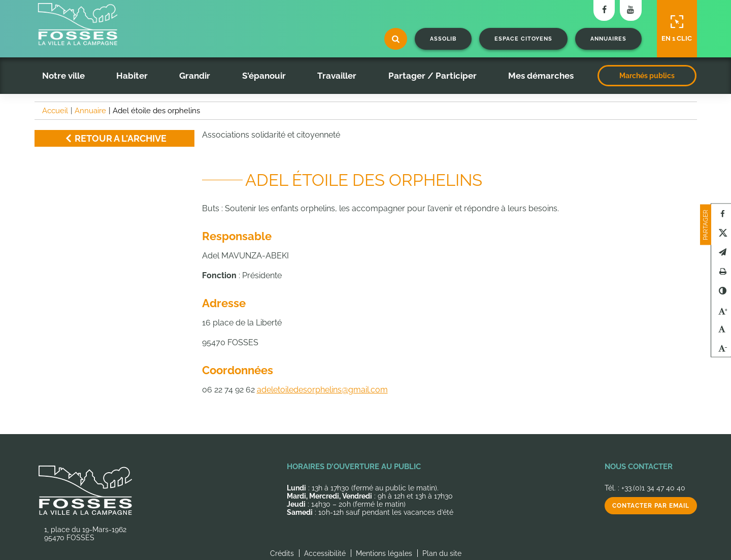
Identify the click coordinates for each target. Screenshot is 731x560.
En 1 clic (677, 28)
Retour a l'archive (114, 138)
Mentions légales (384, 553)
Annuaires (608, 39)
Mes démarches (541, 76)
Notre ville (63, 76)
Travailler (337, 76)
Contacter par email (651, 506)
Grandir (195, 76)
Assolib (443, 39)
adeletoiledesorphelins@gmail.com (322, 390)
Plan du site (442, 553)
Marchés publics (647, 76)
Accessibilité (325, 553)
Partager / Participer (433, 76)
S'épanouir (264, 76)
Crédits (282, 553)
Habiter (132, 76)
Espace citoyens (523, 39)
